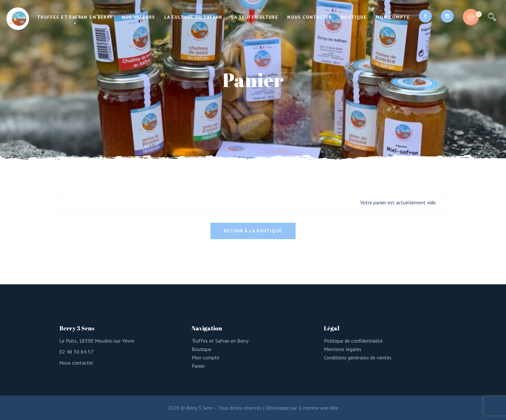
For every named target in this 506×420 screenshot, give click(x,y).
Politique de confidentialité (353, 341)
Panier (198, 366)
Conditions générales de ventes (358, 357)
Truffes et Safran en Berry (220, 341)
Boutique (202, 349)
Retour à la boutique (253, 231)
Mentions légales (343, 349)
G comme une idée (318, 408)
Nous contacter (76, 363)
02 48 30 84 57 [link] (76, 352)
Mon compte (206, 357)
